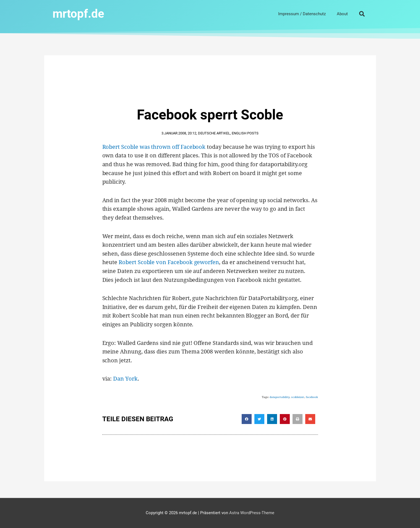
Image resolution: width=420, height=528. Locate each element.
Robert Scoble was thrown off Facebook (154, 147)
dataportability (280, 397)
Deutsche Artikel (214, 133)
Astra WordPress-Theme (252, 513)
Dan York (125, 379)
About (342, 14)
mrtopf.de (78, 14)
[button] (362, 14)
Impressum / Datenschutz (302, 14)
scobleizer (298, 397)
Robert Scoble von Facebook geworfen (169, 262)
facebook (312, 397)
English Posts (245, 133)
